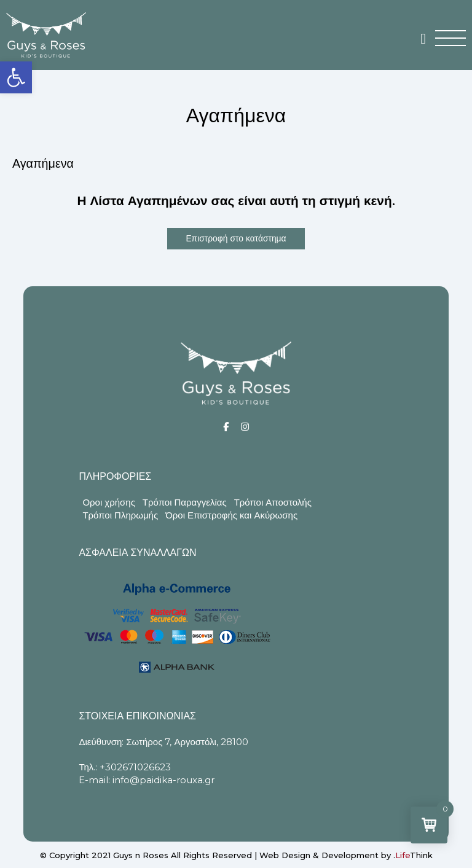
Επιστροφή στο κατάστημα (236, 238)
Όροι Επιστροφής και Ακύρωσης (231, 515)
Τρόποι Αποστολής (273, 502)
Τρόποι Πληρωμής (120, 515)
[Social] (226, 427)
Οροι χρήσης (108, 502)
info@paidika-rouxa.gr (163, 780)
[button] (16, 77)
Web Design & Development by (346, 855)
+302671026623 (135, 767)
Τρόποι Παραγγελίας (185, 502)
